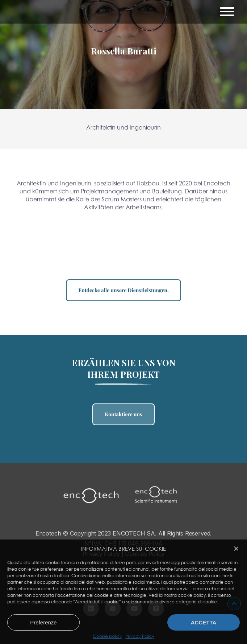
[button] (236, 549)
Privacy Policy (140, 636)
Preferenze (43, 622)
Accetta (204, 622)
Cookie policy (107, 636)
